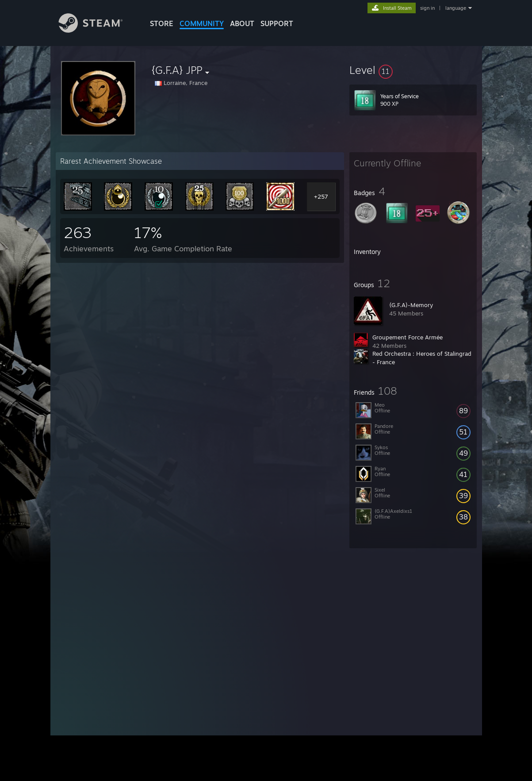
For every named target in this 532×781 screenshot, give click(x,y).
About (242, 23)
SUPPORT (277, 23)
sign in (427, 8)
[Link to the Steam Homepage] (97, 30)
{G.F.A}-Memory (411, 305)
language (456, 8)
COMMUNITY (202, 23)
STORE (162, 23)
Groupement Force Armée (408, 337)
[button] (413, 70)
